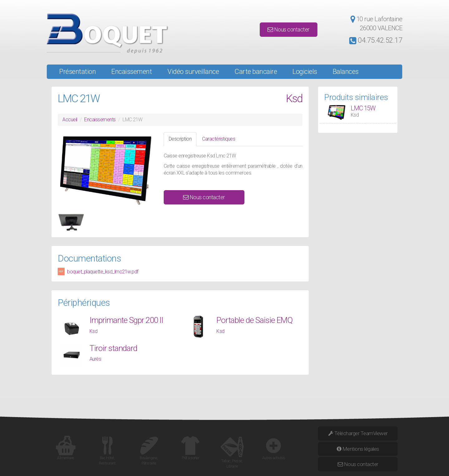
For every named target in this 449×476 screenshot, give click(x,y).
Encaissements (100, 120)
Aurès (95, 359)
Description (180, 139)
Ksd (294, 99)
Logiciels (305, 72)
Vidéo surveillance (193, 72)
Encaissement (132, 72)
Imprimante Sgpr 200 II (126, 320)
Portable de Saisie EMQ (254, 320)
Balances (346, 72)
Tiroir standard (113, 348)
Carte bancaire (256, 72)
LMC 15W (363, 108)
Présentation (77, 72)
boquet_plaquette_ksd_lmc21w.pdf (103, 272)
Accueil (70, 120)
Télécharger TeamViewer (358, 433)
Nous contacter (289, 29)
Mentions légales (358, 449)
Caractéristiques (219, 139)
